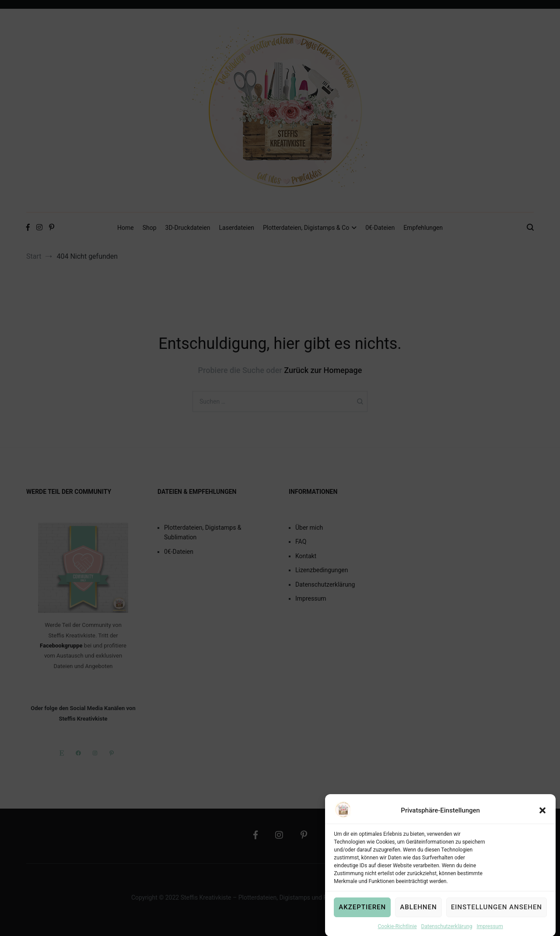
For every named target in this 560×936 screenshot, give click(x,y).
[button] (542, 818)
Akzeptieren (362, 915)
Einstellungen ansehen (497, 915)
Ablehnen (418, 915)
